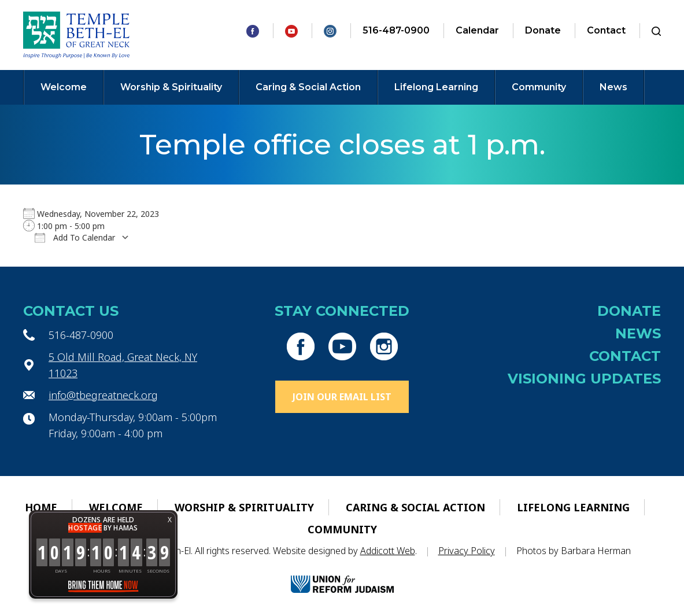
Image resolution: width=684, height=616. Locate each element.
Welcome (64, 87)
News (613, 87)
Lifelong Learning (436, 87)
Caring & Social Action (308, 87)
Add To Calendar (75, 237)
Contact (606, 30)
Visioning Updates (584, 379)
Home (41, 507)
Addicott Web (388, 551)
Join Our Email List (342, 397)
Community (539, 87)
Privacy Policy (467, 551)
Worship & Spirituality (171, 87)
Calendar (477, 30)
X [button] (170, 520)
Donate (543, 30)
